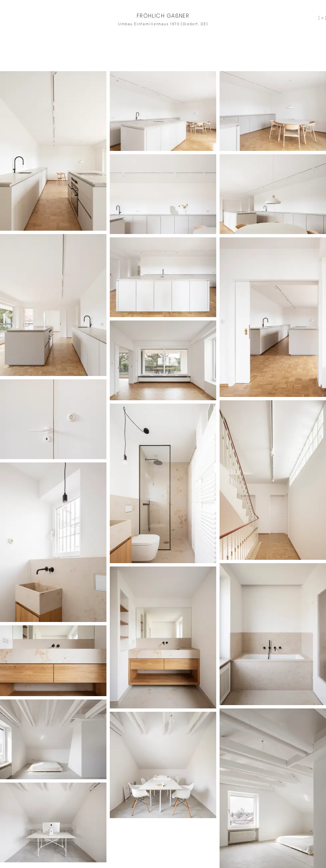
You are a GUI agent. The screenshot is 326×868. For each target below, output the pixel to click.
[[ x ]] (320, 17)
